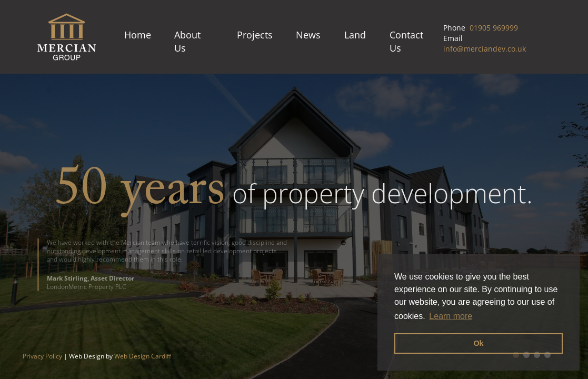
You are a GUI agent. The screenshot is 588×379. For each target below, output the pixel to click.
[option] (294, 226)
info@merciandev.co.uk (485, 49)
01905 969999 (494, 28)
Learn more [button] (451, 316)
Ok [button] (478, 343)
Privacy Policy (42, 356)
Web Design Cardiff (143, 356)
